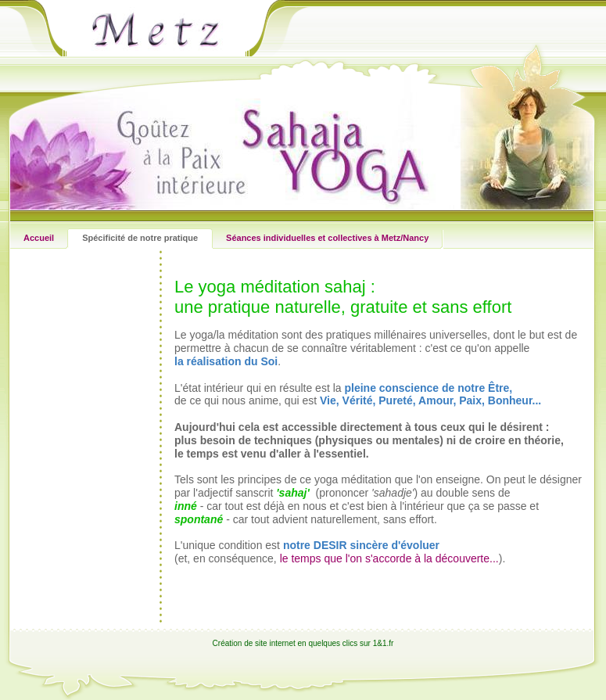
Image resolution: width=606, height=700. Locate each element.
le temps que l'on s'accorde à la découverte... (389, 558)
